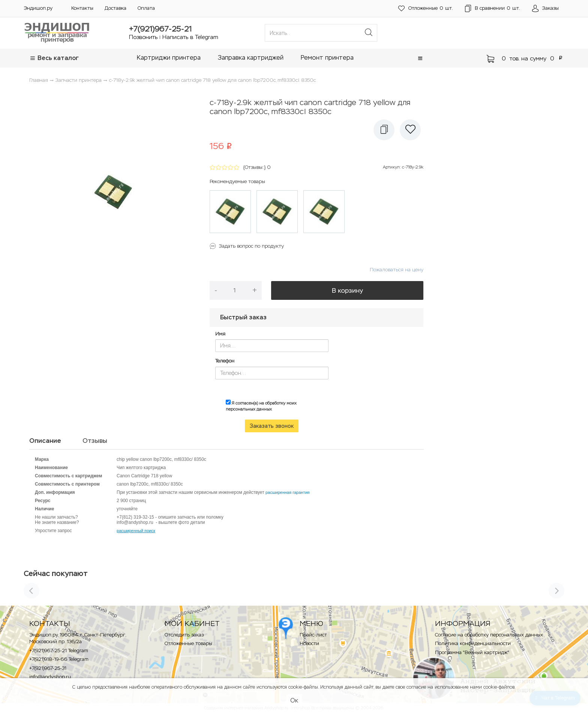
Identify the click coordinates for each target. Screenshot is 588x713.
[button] (420, 58)
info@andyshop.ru (50, 677)
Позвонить (143, 37)
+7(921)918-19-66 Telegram (59, 659)
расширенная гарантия (288, 492)
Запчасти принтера (79, 80)
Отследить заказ (184, 635)
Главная (39, 80)
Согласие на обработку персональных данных (489, 635)
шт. (426, 8)
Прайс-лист (313, 635)
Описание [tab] (45, 441)
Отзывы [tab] (95, 441)
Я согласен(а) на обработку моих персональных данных (261, 406)
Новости (309, 643)
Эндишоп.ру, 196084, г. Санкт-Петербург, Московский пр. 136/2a (77, 638)
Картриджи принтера (169, 58)
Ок (294, 700)
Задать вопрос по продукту (251, 246)
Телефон (225, 361)
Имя (220, 334)
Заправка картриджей (251, 58)
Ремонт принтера (327, 58)
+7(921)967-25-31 (48, 668)
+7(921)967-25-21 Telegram (59, 651)
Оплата (146, 8)
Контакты (82, 8)
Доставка (115, 8)
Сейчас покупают (56, 573)
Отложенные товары (188, 643)
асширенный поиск (137, 531)
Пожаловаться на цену (397, 270)
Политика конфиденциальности (473, 643)
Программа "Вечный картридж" (472, 652)
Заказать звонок (272, 426)
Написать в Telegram (190, 37)
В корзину (347, 290)
